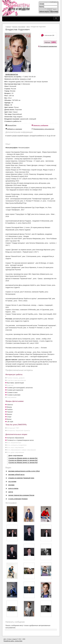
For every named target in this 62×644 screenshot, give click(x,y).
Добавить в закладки (14, 129)
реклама (11, 485)
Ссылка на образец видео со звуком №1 (23, 458)
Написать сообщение (40, 125)
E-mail (42, 4)
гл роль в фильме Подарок (18, 499)
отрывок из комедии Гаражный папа (21, 478)
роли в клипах (13, 488)
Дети (28, 27)
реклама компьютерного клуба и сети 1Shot (24, 471)
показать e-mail (25, 79)
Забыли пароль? (44, 11)
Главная (8, 27)
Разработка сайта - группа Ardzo (13, 641)
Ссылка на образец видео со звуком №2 (23, 460)
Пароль (41, 7)
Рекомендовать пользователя (43, 129)
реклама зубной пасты (16, 474)
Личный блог (11, 125)
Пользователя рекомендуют (48, 46)
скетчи (11, 492)
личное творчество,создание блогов (21, 495)
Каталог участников (19, 27)
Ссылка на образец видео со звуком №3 (23, 462)
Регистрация (54, 11)
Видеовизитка (12, 74)
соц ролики (12, 481)
